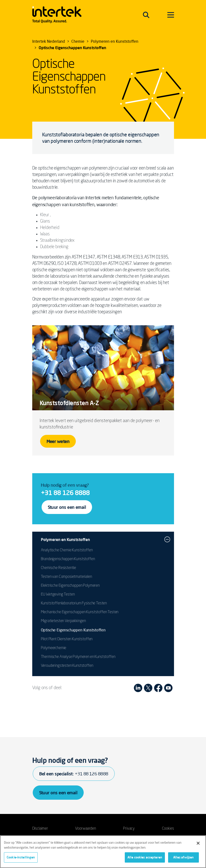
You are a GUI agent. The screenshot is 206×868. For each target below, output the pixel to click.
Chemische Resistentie (59, 568)
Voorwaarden (85, 829)
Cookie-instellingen (21, 857)
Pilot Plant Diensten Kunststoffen (67, 639)
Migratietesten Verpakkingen (63, 621)
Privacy (129, 829)
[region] (103, 852)
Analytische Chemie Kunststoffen (67, 550)
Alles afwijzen (184, 857)
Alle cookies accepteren (145, 857)
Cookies (168, 829)
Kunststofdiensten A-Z (69, 403)
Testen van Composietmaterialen (66, 577)
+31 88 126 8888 (65, 493)
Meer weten (58, 441)
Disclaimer (40, 829)
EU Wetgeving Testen (58, 595)
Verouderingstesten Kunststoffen (67, 666)
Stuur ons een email (67, 507)
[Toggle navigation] (146, 15)
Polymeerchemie (54, 648)
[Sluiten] (198, 843)
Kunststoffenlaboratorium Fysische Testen (74, 603)
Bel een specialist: (74, 774)
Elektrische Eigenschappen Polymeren (70, 586)
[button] (167, 540)
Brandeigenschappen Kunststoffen (68, 559)
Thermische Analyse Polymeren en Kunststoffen (78, 657)
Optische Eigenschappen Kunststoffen (73, 630)
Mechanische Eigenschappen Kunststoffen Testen (80, 612)
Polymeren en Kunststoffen (65, 540)
